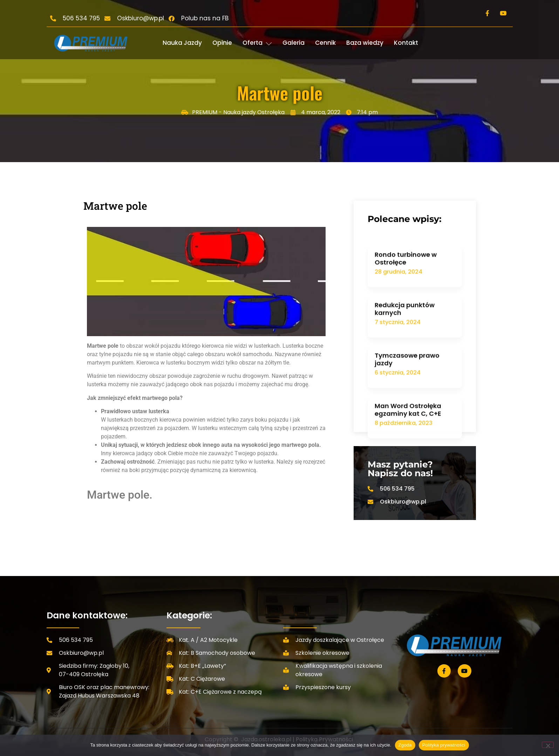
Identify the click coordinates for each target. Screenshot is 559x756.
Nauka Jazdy (182, 43)
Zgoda (405, 745)
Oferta (257, 43)
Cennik (325, 43)
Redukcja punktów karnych (405, 369)
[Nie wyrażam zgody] (548, 745)
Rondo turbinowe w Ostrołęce (406, 319)
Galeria (294, 43)
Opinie (222, 43)
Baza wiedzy (365, 43)
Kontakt (406, 43)
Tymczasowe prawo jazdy (407, 420)
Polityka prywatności (444, 745)
